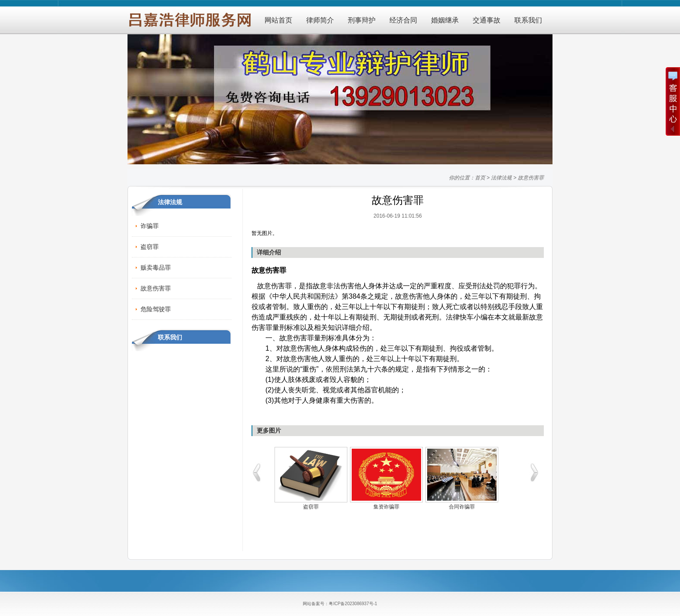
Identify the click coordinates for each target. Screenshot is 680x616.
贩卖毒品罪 (156, 267)
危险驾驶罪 (156, 309)
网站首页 (278, 20)
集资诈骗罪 (386, 507)
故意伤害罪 (531, 178)
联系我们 (528, 20)
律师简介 (320, 20)
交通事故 (487, 20)
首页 (480, 178)
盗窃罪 (150, 247)
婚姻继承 (445, 20)
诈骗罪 (150, 226)
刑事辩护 (362, 20)
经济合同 (403, 20)
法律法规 (501, 178)
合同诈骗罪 (462, 507)
